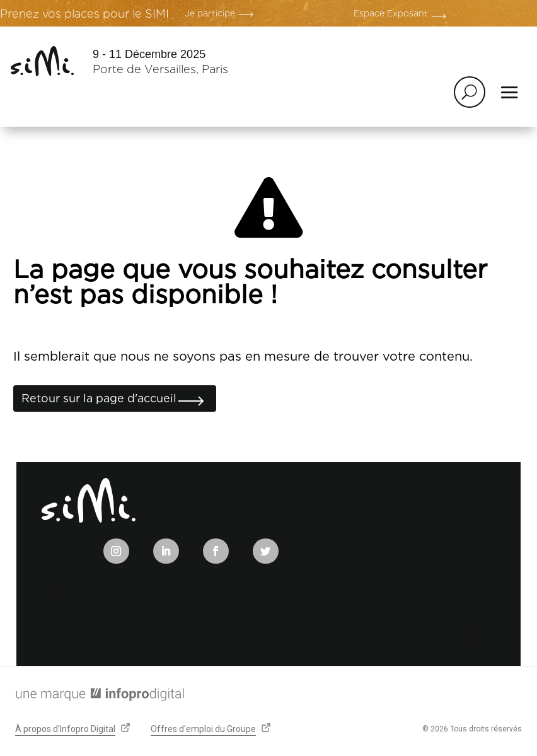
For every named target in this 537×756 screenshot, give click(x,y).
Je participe (210, 13)
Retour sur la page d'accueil (99, 398)
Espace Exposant (391, 13)
